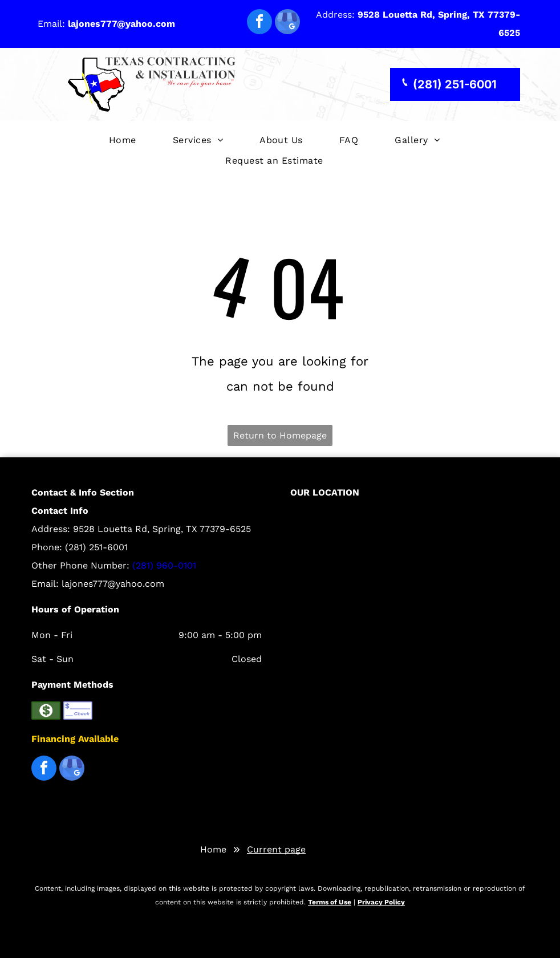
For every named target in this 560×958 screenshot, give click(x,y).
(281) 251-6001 (96, 547)
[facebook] (259, 23)
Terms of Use (330, 902)
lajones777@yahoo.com (113, 584)
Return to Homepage (280, 435)
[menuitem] (123, 141)
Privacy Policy (381, 902)
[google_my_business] (287, 23)
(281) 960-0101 (164, 565)
